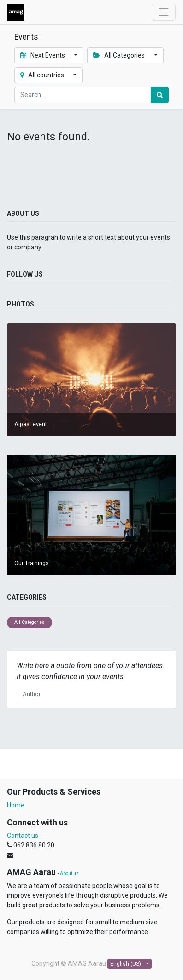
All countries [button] (43, 75)
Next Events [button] (43, 55)
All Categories (30, 622)
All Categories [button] (120, 55)
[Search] (160, 95)
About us (69, 873)
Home (16, 805)
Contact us (23, 836)
